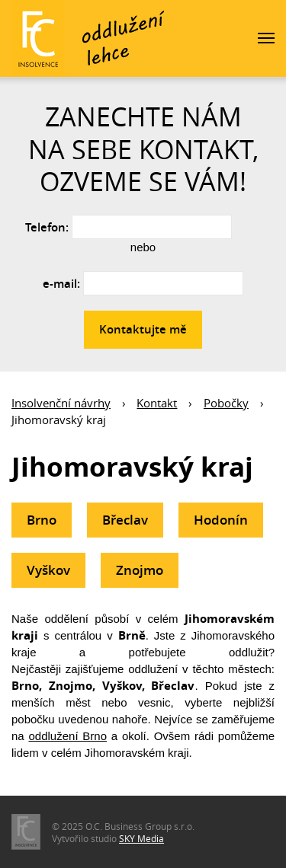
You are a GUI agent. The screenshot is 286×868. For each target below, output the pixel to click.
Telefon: (47, 227)
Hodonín (221, 520)
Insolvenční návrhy (61, 403)
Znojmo (140, 570)
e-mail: (61, 284)
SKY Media (141, 838)
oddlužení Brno (68, 736)
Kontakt (157, 403)
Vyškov (48, 570)
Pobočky (226, 403)
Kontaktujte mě (143, 329)
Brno (42, 520)
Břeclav (125, 520)
